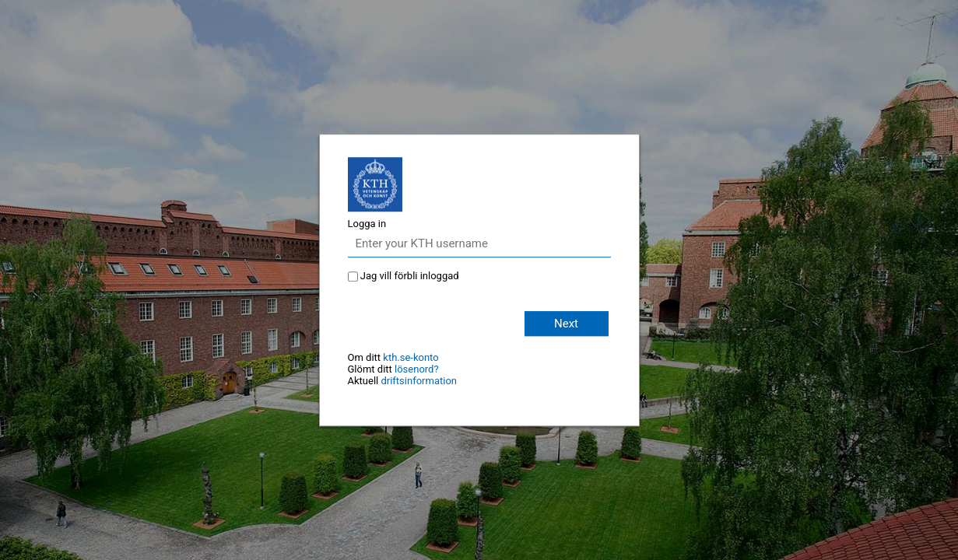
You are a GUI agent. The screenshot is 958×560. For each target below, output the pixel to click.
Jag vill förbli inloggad (410, 276)
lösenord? (417, 369)
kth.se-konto (411, 357)
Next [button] (566, 324)
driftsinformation (419, 381)
